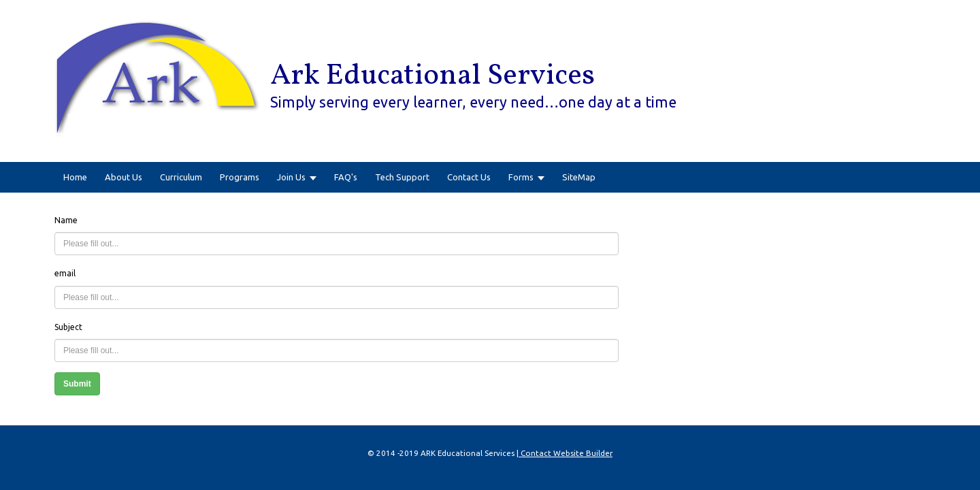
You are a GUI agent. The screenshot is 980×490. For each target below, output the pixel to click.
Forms (521, 177)
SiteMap (579, 177)
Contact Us (469, 177)
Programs (240, 177)
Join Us (291, 177)
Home (75, 177)
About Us (124, 177)
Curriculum (181, 177)
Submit (77, 384)
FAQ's (346, 177)
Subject (68, 327)
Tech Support (402, 177)
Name (66, 220)
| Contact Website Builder (565, 453)
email (65, 273)
